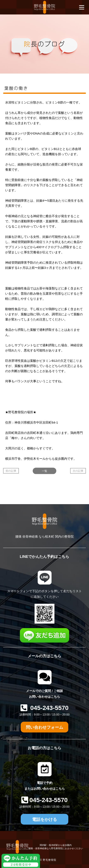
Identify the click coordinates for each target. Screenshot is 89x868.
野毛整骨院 (50, 860)
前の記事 (11, 471)
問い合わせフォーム (44, 727)
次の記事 (78, 471)
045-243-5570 (49, 708)
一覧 (44, 471)
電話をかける (44, 819)
